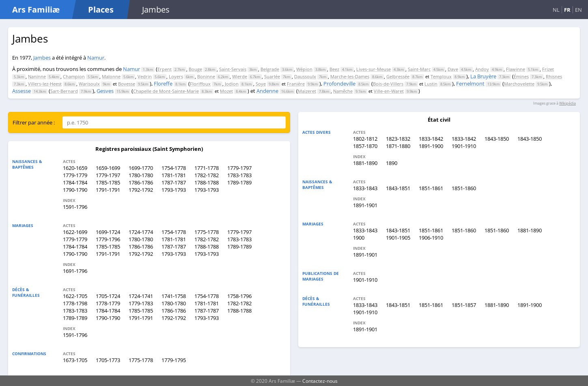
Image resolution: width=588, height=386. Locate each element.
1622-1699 (75, 232)
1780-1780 (141, 175)
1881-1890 (365, 163)
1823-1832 (398, 139)
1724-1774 (141, 232)
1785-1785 (108, 182)
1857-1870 (365, 146)
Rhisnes (554, 76)
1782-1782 (207, 175)
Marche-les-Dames (350, 76)
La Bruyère (483, 76)
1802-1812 (365, 139)
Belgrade (270, 69)
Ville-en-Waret (389, 91)
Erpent (165, 69)
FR (567, 10)
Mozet (226, 91)
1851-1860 (464, 188)
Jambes (42, 58)
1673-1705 (75, 360)
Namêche (343, 91)
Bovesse (127, 84)
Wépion (304, 69)
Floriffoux (200, 84)
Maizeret (307, 91)
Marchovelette (519, 84)
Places (101, 10)
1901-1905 (398, 238)
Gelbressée (398, 76)
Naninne (37, 76)
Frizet (548, 69)
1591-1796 (75, 207)
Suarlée (272, 76)
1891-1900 (431, 146)
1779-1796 (108, 239)
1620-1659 (75, 168)
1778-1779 (108, 303)
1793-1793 (174, 190)
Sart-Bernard (64, 91)
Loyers (176, 76)
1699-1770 (141, 168)
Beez (334, 69)
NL (556, 10)
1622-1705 (75, 296)
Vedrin (145, 76)
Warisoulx (89, 84)
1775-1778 (207, 232)
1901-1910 (464, 146)
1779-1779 (75, 175)
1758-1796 (239, 296)
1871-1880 (398, 146)
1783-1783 (239, 175)
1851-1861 (431, 188)
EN (578, 10)
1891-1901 (365, 205)
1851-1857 (464, 305)
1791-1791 (108, 190)
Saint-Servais (233, 69)
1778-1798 (75, 303)
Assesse (22, 91)
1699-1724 (108, 232)
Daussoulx (305, 76)
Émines (521, 76)
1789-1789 (239, 182)
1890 (392, 163)
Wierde (240, 76)
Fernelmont (470, 84)
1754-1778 (174, 168)
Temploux (441, 76)
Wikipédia (568, 103)
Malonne (111, 76)
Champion (74, 76)
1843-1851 (398, 188)
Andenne (267, 91)
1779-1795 (174, 360)
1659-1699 (108, 168)
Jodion (232, 84)
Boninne (206, 76)
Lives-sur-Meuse (374, 69)
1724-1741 (141, 296)
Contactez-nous (320, 381)
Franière (296, 84)
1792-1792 (141, 190)
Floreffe (163, 84)
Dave (453, 69)
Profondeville (339, 84)
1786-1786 (141, 182)
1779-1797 (239, 168)
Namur (96, 58)
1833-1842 (431, 139)
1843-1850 (497, 139)
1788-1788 (207, 182)
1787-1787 (174, 182)
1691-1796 (75, 271)
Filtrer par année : (34, 122)
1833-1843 (365, 188)
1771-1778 (207, 168)
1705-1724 (108, 296)
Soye (261, 84)
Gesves (105, 91)
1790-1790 (75, 190)
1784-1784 (75, 182)
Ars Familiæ (36, 10)
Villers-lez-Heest (45, 84)
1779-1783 (141, 303)
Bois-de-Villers (388, 84)
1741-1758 (174, 296)
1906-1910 (431, 238)
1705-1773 (108, 360)
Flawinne (516, 69)
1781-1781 (174, 175)
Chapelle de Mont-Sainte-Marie (166, 91)
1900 (359, 238)
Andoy (482, 69)
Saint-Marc (419, 69)
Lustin (431, 84)
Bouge (195, 69)
